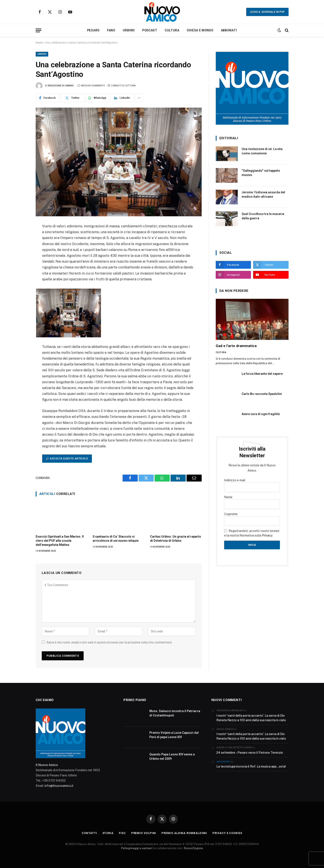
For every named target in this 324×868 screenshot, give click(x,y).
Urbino (129, 30)
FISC (122, 833)
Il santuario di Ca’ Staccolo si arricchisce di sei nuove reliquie (116, 539)
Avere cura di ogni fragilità (261, 414)
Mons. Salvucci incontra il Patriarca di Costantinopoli (175, 713)
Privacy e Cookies (227, 833)
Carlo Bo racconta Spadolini (262, 394)
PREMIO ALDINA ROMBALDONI (184, 833)
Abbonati (229, 30)
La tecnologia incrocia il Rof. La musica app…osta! (251, 766)
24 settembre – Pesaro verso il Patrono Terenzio (250, 753)
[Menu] (38, 30)
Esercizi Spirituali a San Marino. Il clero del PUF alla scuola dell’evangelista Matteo (60, 541)
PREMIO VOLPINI (144, 833)
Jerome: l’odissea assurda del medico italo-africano (263, 194)
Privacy (267, 535)
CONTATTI (89, 833)
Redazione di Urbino (61, 86)
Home (39, 43)
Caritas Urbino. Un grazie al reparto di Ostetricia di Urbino (176, 539)
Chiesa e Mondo (200, 30)
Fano (111, 30)
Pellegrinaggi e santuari (137, 848)
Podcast (150, 30)
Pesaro (93, 30)
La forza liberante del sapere (262, 374)
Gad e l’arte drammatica (236, 346)
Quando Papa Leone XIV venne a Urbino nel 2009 (172, 756)
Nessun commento (91, 86)
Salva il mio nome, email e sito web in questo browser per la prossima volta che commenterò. (109, 642)
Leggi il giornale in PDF (267, 12)
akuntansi (223, 762)
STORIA (108, 833)
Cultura (172, 30)
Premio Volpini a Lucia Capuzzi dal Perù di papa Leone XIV (174, 735)
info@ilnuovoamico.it (59, 786)
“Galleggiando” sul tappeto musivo (261, 173)
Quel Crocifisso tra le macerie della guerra (263, 216)
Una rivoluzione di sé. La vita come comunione (262, 151)
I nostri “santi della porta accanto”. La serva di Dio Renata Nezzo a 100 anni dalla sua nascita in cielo (251, 718)
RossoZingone (193, 848)
